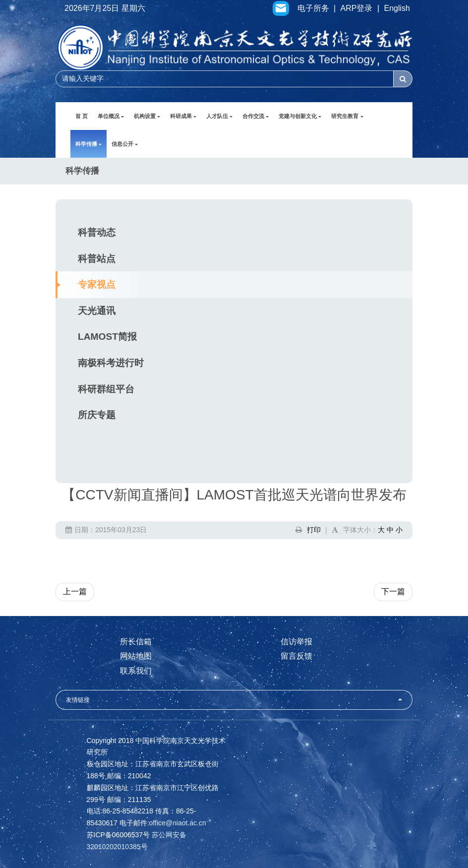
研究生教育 (347, 116)
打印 (314, 530)
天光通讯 (97, 311)
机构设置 (147, 116)
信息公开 (125, 144)
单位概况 (111, 116)
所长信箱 (136, 642)
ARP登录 (357, 8)
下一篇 (393, 591)
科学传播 (88, 144)
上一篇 (75, 591)
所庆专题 (97, 415)
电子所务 (313, 8)
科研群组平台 (106, 389)
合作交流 (256, 116)
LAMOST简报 (107, 337)
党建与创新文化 (300, 116)
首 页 (82, 116)
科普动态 (97, 232)
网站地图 (136, 656)
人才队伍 (219, 116)
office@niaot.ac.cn (178, 823)
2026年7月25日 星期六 (105, 8)
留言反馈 (296, 656)
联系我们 (136, 671)
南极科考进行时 (111, 363)
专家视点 (97, 284)
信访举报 (296, 642)
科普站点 (97, 259)
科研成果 (183, 116)
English (397, 8)
